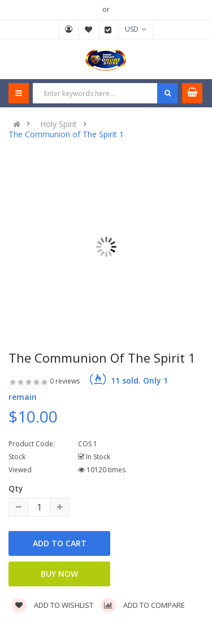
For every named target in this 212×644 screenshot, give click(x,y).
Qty (16, 488)
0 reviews (65, 381)
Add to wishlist (52, 605)
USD (136, 29)
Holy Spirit (59, 124)
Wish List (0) (89, 29)
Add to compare (143, 605)
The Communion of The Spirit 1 (66, 134)
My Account (69, 29)
